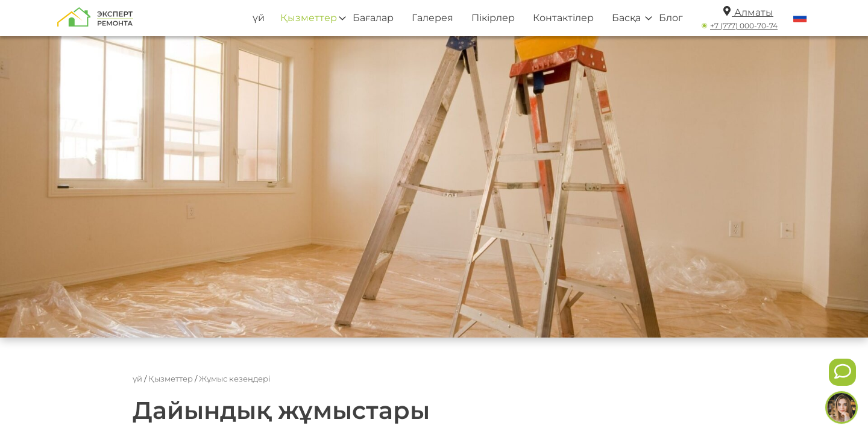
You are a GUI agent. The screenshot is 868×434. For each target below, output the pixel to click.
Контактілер (563, 18)
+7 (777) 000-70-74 (744, 26)
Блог (671, 18)
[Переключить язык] (800, 18)
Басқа (626, 18)
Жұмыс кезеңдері (235, 379)
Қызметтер (309, 18)
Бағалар (373, 18)
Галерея (432, 18)
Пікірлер (493, 18)
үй (259, 18)
